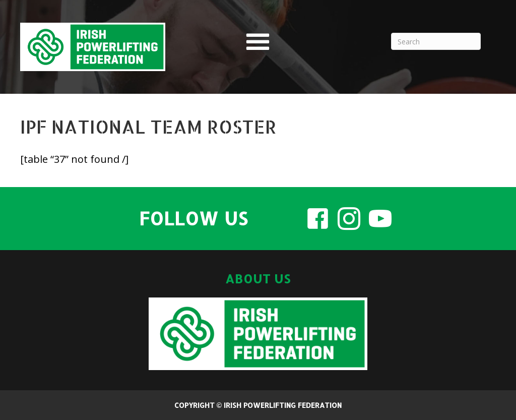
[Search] (436, 41)
